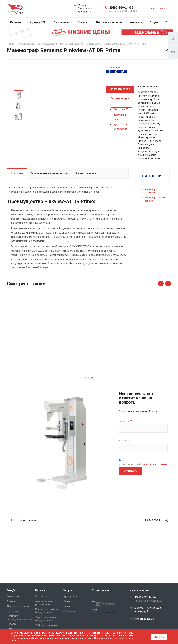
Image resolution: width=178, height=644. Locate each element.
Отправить (130, 471)
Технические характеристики (49, 173)
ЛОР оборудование (46, 625)
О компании (63, 22)
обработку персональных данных (150, 464)
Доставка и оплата (109, 22)
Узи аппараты (43, 597)
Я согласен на (143, 464)
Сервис (68, 601)
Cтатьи (11, 629)
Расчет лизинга (86, 173)
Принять (159, 637)
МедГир (12, 590)
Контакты (136, 22)
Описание (17, 173)
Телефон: (125, 441)
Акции (154, 22)
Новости (12, 624)
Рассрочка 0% (121, 109)
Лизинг (68, 606)
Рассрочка (70, 611)
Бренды (11, 601)
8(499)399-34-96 (121, 8)
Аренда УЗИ (38, 22)
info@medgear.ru (144, 619)
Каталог (17, 22)
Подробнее (25, 361)
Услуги (84, 22)
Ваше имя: (125, 421)
